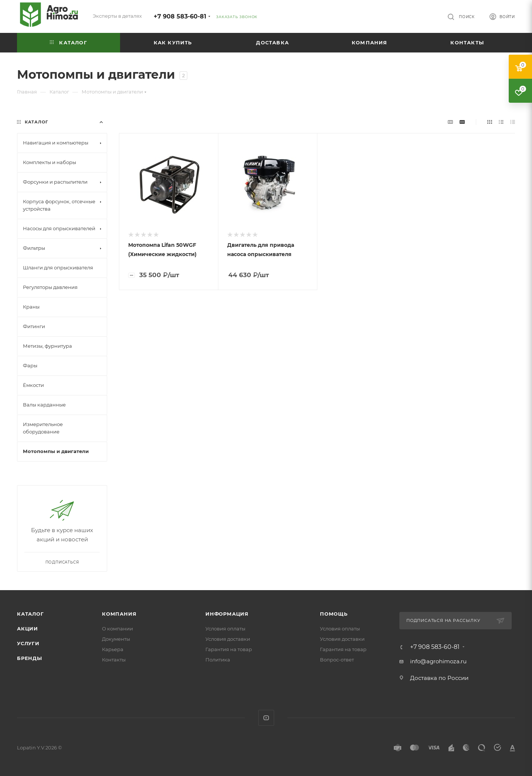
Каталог (30, 614)
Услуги (28, 643)
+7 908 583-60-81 (180, 16)
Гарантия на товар (229, 649)
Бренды (30, 658)
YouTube (266, 718)
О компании (117, 629)
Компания (119, 614)
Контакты (114, 660)
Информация (227, 614)
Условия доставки (228, 639)
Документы (116, 639)
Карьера (113, 649)
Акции (28, 629)
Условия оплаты (225, 629)
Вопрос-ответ (337, 660)
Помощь (334, 614)
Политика (218, 660)
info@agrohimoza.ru (438, 661)
